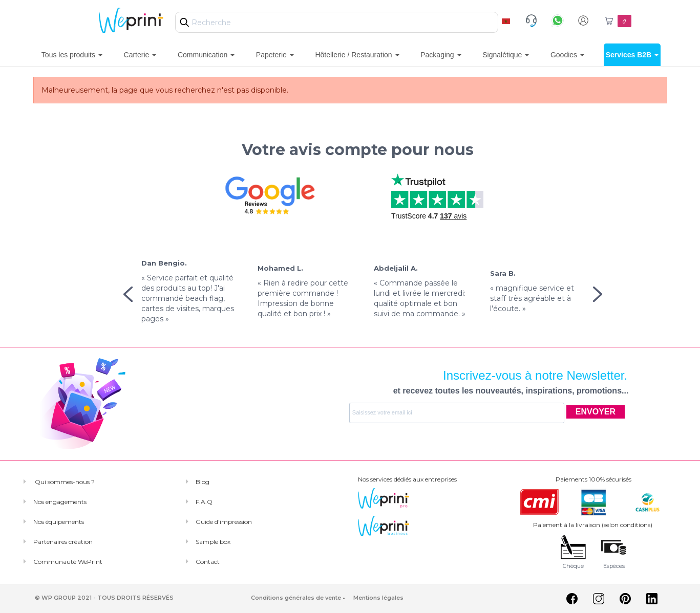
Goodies (567, 55)
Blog (203, 482)
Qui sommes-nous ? (64, 482)
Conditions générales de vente (296, 598)
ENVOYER (596, 412)
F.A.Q (204, 502)
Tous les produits (72, 55)
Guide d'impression (224, 522)
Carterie (140, 55)
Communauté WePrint (68, 562)
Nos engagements (60, 502)
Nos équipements (59, 522)
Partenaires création (63, 542)
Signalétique (506, 55)
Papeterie (275, 55)
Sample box (213, 542)
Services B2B (632, 55)
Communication (206, 55)
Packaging (441, 55)
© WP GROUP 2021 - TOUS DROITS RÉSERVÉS (104, 598)
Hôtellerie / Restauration (357, 55)
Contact (208, 562)
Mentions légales (378, 598)
